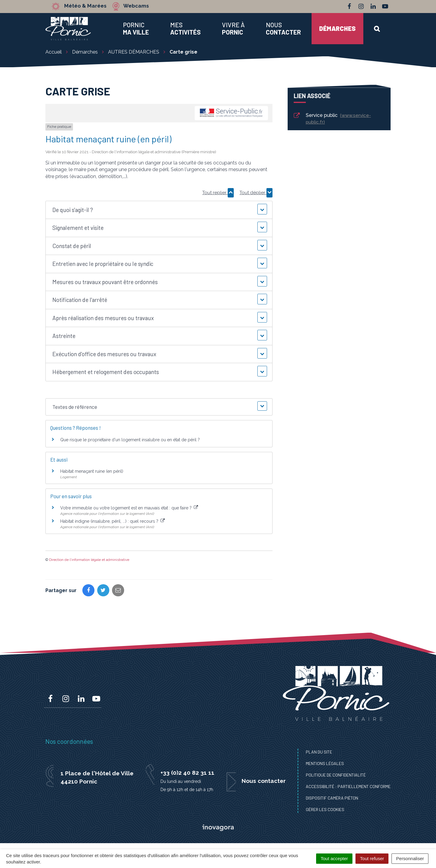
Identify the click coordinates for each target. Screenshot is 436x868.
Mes (185, 28)
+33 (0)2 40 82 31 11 (187, 773)
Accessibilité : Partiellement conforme (348, 786)
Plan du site (319, 752)
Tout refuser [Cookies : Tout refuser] (372, 858)
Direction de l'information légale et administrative (89, 560)
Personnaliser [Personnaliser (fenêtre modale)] (410, 858)
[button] (159, 210)
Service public (332, 119)
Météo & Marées (85, 6)
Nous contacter (264, 781)
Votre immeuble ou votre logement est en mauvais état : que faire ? (129, 508)
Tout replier (218, 193)
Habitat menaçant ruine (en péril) (92, 471)
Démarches (337, 28)
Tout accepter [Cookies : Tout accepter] (334, 858)
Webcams (136, 6)
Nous (283, 28)
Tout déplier (256, 193)
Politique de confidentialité (336, 775)
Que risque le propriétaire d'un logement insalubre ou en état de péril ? (130, 440)
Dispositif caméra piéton (332, 798)
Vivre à (233, 28)
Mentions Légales (325, 763)
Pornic (136, 28)
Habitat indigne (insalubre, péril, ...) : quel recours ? (112, 521)
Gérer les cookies (325, 809)
